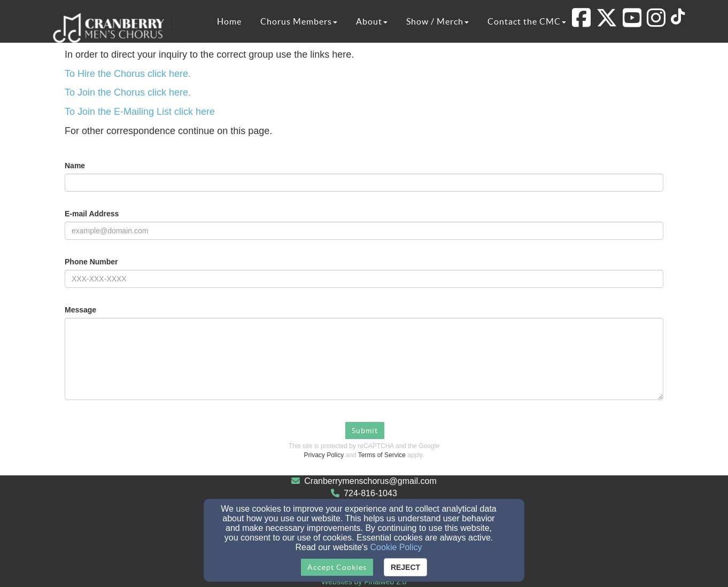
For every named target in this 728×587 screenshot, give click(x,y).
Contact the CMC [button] (527, 21)
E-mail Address (92, 214)
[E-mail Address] (364, 231)
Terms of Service (382, 455)
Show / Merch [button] (437, 21)
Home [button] (229, 21)
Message (80, 310)
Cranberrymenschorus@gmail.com (370, 481)
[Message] (364, 359)
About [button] (372, 21)
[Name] (364, 183)
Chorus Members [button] (299, 21)
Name (75, 166)
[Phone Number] (364, 279)
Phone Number (91, 262)
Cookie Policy (396, 547)
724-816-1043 (370, 493)
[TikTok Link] (678, 18)
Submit (365, 431)
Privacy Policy (324, 455)
